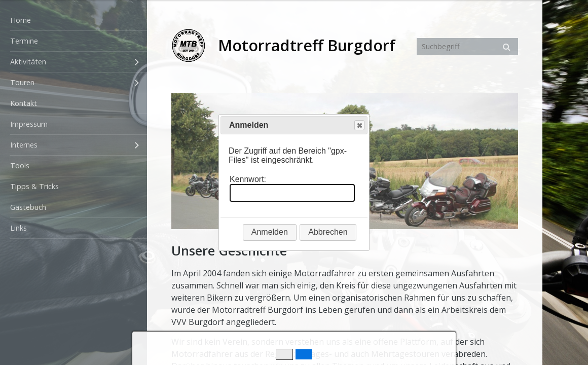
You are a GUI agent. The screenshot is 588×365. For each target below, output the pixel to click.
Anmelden (270, 232)
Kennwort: (248, 179)
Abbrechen (328, 232)
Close (359, 125)
